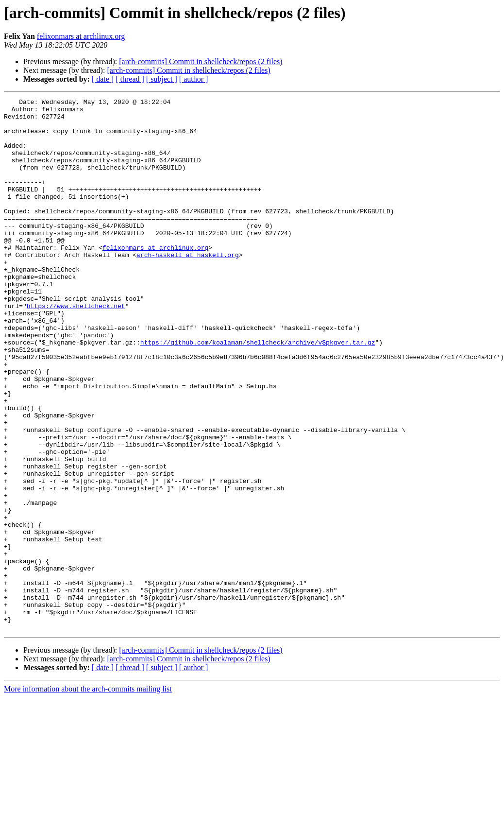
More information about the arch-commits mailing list (88, 795)
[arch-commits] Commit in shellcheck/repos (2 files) (201, 61)
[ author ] (194, 79)
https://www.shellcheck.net (76, 348)
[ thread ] (130, 79)
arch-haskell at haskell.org (188, 287)
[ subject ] (162, 79)
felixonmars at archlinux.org (81, 36)
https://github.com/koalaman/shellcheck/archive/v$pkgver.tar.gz (258, 392)
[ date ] (103, 79)
